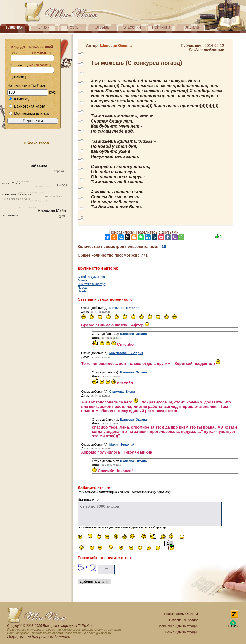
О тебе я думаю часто (93, 277)
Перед (82, 288)
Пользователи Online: (181, 614)
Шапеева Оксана (133, 334)
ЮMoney (19, 99)
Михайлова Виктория (126, 353)
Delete (82, 291)
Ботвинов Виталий (124, 308)
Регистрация (41, 53)
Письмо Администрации (181, 632)
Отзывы (102, 27)
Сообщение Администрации (178, 626)
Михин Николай (122, 445)
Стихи (44, 27)
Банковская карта (27, 106)
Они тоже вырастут (92, 284)
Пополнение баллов (184, 620)
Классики (132, 27)
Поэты (73, 27)
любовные (214, 50)
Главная (15, 27)
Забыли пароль (39, 65)
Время (82, 280)
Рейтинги (161, 27)
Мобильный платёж (29, 114)
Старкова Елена (122, 392)
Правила (190, 27)
